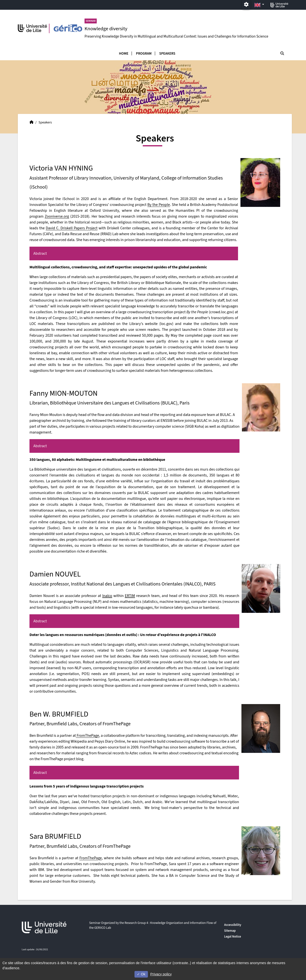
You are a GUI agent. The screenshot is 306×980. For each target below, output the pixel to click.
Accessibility (233, 925)
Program (144, 54)
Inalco (107, 596)
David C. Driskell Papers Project (72, 228)
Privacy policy (161, 974)
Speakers (167, 54)
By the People (159, 205)
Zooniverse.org (57, 216)
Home (124, 54)
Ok (141, 974)
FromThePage (87, 736)
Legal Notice (233, 936)
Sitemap (230, 931)
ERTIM (130, 596)
